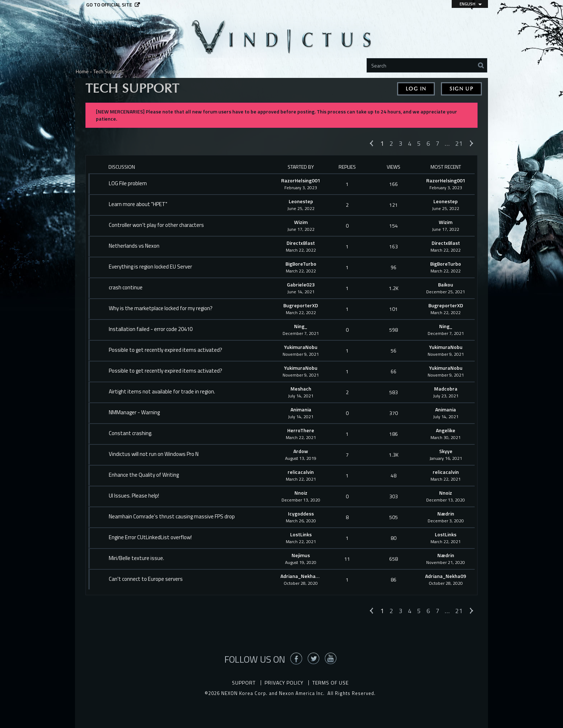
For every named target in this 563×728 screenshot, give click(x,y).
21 (459, 143)
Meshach (301, 389)
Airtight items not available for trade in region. (162, 392)
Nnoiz (301, 493)
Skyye (446, 451)
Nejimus (301, 555)
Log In (416, 89)
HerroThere (301, 430)
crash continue (126, 288)
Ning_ (301, 326)
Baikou (446, 284)
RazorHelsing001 (301, 180)
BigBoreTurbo (301, 264)
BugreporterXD (301, 305)
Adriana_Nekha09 (301, 576)
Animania (301, 409)
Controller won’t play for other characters (156, 225)
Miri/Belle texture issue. (136, 558)
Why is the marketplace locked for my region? (161, 308)
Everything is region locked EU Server (150, 267)
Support (244, 683)
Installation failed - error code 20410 (151, 329)
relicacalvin (301, 472)
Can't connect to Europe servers (146, 579)
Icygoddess (301, 514)
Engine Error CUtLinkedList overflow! (150, 537)
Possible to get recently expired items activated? (166, 350)
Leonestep (301, 201)
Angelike (446, 430)
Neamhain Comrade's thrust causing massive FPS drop (172, 517)
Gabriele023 (301, 284)
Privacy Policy (284, 683)
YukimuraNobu (301, 347)
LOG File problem (128, 183)
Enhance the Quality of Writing (144, 475)
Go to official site (109, 5)
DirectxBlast (301, 243)
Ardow (301, 451)
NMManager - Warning (134, 412)
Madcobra (446, 389)
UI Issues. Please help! (134, 496)
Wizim (301, 222)
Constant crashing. (131, 433)
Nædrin (446, 514)
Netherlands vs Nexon (134, 246)
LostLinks (301, 534)
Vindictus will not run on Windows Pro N (154, 454)
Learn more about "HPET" (138, 204)
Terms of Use (331, 683)
